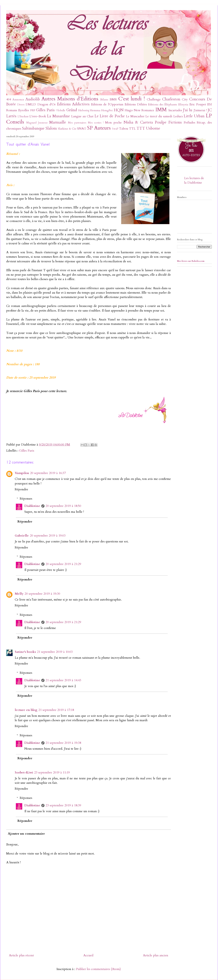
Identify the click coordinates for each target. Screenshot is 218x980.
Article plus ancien (156, 955)
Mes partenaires (77, 123)
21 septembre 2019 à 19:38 (63, 743)
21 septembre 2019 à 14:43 (63, 680)
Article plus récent (21, 955)
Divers (21, 105)
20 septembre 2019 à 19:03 (48, 536)
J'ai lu (188, 110)
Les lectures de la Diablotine (194, 180)
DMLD (31, 104)
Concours (197, 99)
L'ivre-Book (38, 116)
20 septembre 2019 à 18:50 (63, 506)
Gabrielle (22, 536)
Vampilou (22, 473)
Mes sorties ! (96, 123)
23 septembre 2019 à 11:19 (52, 773)
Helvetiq (84, 110)
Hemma (95, 110)
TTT (141, 128)
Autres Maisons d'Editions (70, 99)
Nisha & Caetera (138, 122)
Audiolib (33, 99)
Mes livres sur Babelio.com (191, 261)
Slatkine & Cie (67, 129)
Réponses (26, 499)
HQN (119, 110)
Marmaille (58, 122)
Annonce (18, 100)
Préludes (189, 123)
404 (9, 99)
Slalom (51, 128)
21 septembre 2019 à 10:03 (55, 652)
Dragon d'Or (47, 104)
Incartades (175, 110)
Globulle (61, 110)
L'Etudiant (23, 117)
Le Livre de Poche (110, 116)
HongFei (107, 110)
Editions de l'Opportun (107, 104)
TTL (132, 129)
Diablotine (32, 506)
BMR (113, 99)
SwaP (115, 129)
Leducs (178, 116)
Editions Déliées (136, 104)
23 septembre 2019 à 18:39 (63, 805)
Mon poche (113, 123)
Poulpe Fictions (168, 122)
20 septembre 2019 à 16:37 (48, 473)
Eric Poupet (198, 104)
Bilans (104, 100)
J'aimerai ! (200, 110)
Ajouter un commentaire (26, 834)
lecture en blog (26, 710)
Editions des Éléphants (163, 105)
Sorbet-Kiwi (24, 773)
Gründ (72, 110)
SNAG (82, 129)
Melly (19, 594)
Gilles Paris (45, 110)
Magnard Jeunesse (37, 123)
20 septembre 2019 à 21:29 (63, 564)
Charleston (171, 99)
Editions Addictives (73, 104)
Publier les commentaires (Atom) (98, 969)
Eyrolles (24, 110)
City (185, 99)
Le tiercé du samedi (159, 116)
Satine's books (25, 652)
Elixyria (183, 105)
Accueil (88, 955)
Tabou (124, 129)
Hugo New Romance (140, 110)
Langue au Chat (82, 116)
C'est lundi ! (132, 99)
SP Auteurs (99, 128)
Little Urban (194, 116)
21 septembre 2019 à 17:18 (56, 710)
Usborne (153, 128)
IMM (161, 110)
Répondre (21, 489)
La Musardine (58, 116)
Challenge (154, 99)
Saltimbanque (33, 128)
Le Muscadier (135, 116)
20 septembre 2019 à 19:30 (42, 594)
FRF (33, 110)
